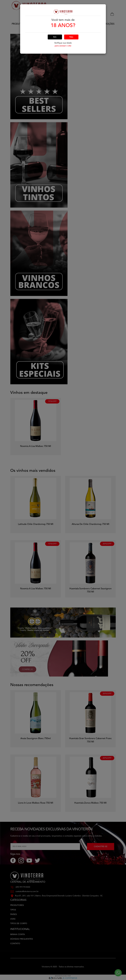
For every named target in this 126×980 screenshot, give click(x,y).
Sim (55, 26)
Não (71, 26)
